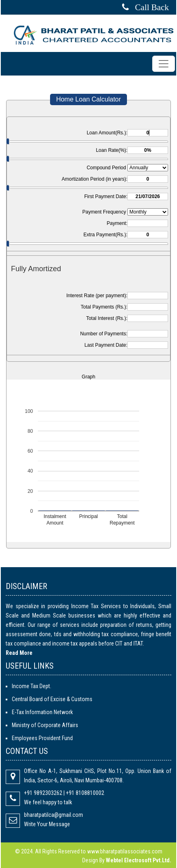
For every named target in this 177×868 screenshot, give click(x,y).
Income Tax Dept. (32, 686)
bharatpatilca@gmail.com (54, 815)
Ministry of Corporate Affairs (45, 725)
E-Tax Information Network (42, 712)
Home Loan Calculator (88, 99)
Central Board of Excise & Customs (52, 699)
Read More (19, 653)
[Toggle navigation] (164, 64)
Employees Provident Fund (42, 738)
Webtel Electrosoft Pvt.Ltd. (139, 860)
